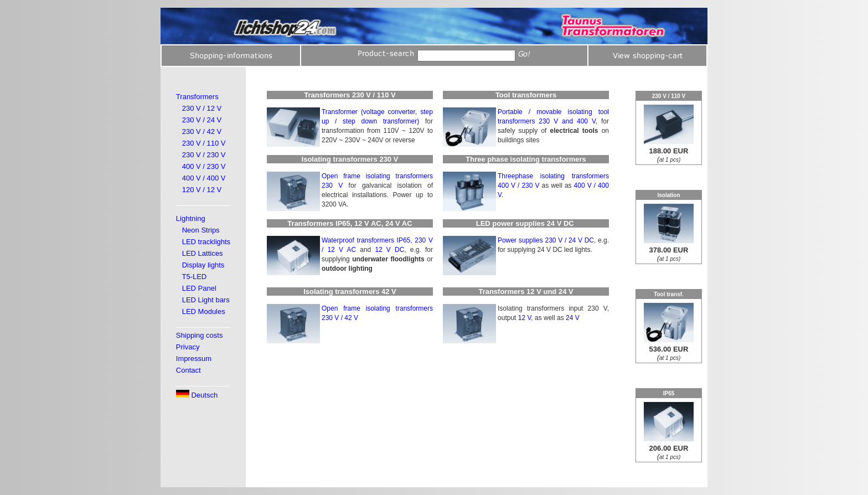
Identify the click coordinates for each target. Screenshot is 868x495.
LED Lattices (203, 253)
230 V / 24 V (202, 120)
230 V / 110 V (204, 143)
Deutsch (197, 395)
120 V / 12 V (202, 190)
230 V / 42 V (202, 132)
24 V (573, 318)
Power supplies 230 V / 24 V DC (546, 240)
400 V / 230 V (204, 166)
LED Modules (204, 311)
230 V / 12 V (202, 108)
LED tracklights (206, 242)
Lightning (191, 218)
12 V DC (389, 250)
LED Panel (199, 288)
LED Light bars (206, 300)
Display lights (203, 265)
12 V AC (342, 250)
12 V (525, 318)
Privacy (188, 347)
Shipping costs (200, 335)
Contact (188, 370)
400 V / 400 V (204, 178)
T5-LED (194, 277)
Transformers (197, 97)
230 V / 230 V (204, 155)
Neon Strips (201, 230)
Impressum (194, 359)
